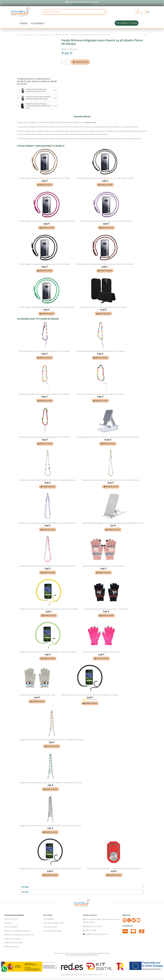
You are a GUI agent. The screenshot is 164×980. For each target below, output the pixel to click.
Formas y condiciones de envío (18, 931)
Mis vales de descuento (54, 923)
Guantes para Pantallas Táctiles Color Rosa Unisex (101, 652)
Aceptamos (128, 926)
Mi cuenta (48, 915)
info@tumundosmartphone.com (95, 934)
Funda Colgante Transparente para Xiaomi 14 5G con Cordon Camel (45, 178)
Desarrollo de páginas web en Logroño (92, 975)
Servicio (25, 892)
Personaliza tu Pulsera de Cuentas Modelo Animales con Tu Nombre (45, 351)
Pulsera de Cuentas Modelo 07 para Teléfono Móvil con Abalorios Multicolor (48, 523)
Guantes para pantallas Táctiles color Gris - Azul (37, 695)
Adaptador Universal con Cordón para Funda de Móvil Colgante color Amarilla (49, 609)
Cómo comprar (11, 927)
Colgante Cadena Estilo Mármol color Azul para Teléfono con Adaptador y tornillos (50, 783)
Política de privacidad (13, 943)
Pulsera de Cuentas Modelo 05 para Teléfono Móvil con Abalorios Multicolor (48, 480)
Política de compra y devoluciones (19, 935)
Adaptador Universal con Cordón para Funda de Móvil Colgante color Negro (90, 695)
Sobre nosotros (11, 919)
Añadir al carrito (80, 62)
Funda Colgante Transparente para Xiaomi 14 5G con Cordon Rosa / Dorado (105, 264)
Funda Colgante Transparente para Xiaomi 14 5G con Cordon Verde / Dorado (105, 178)
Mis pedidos (49, 919)
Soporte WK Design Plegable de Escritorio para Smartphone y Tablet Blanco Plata (113, 523)
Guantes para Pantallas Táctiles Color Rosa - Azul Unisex (103, 566)
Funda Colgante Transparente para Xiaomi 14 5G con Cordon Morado (106, 221)
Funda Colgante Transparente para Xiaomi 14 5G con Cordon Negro (45, 264)
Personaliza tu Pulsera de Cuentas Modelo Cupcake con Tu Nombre (45, 394)
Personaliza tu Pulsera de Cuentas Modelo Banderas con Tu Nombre (45, 437)
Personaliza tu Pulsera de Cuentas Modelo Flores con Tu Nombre (100, 351)
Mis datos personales (53, 931)
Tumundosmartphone (14, 915)
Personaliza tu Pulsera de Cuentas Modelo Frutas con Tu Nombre (100, 394)
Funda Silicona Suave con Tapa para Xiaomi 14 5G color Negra (103, 307)
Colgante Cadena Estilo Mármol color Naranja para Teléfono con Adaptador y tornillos (52, 740)
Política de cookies (12, 939)
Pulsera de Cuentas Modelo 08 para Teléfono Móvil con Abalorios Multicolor (48, 566)
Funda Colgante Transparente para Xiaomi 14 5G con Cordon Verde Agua (47, 307)
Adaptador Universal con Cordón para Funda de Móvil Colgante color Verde (48, 652)
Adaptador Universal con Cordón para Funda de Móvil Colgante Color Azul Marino (50, 869)
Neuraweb (79, 975)
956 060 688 (90, 930)
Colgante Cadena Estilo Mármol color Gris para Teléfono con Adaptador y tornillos (50, 826)
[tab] (82, 887)
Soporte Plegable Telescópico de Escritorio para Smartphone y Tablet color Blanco (108, 437)
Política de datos (11, 947)
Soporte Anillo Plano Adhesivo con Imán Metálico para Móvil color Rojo (114, 869)
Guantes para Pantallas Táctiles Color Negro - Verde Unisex (106, 609)
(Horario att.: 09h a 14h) (92, 926)
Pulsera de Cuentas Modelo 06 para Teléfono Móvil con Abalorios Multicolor (111, 480)
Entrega (25, 887)
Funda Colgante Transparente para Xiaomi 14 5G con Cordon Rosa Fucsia (47, 221)
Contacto (8, 923)
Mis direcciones (50, 927)
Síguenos (127, 915)
